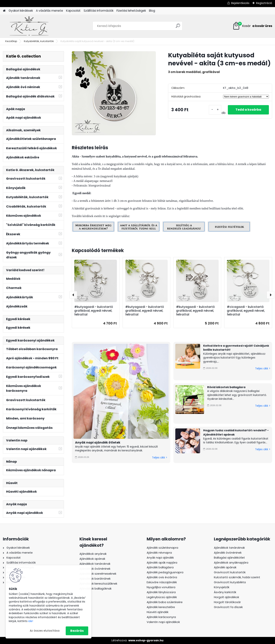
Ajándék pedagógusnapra (165, 572)
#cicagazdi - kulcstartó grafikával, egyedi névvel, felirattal (246, 311)
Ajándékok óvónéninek (95, 569)
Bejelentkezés (240, 3)
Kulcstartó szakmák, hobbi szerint (237, 577)
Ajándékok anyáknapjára (231, 563)
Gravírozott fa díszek (228, 607)
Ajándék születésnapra (162, 548)
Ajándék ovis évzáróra (162, 577)
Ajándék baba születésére (165, 602)
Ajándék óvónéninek (228, 553)
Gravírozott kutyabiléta (230, 582)
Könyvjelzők (222, 587)
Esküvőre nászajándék (162, 582)
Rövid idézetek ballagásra (226, 387)
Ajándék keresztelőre (161, 607)
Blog (152, 11)
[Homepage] (4, 11)
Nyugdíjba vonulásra (161, 587)
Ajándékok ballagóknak (95, 589)
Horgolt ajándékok (226, 597)
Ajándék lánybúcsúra (161, 592)
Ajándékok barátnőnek (95, 579)
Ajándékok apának (92, 559)
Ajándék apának (226, 567)
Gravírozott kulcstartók (230, 572)
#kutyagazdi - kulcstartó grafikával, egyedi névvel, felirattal (94, 311)
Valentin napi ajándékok (163, 622)
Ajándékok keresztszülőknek (98, 584)
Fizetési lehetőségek (131, 11)
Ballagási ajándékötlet (229, 558)
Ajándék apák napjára (162, 563)
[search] (178, 27)
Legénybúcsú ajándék (162, 597)
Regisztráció (264, 3)
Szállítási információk (99, 11)
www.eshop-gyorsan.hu (146, 640)
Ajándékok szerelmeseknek (98, 574)
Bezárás (77, 631)
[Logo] (29, 26)
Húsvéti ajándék (158, 612)
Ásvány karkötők (225, 592)
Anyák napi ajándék (160, 558)
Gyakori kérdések (21, 11)
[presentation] (73, 295)
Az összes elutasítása (45, 631)
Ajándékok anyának (93, 554)
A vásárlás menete (49, 11)
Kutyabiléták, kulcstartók (39, 41)
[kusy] (215, 110)
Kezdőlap (11, 41)
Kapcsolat (73, 11)
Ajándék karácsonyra (161, 617)
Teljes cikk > (160, 458)
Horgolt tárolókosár (227, 602)
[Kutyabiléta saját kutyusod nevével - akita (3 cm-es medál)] (114, 93)
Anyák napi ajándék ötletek (98, 442)
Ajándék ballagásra (160, 567)
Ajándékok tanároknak (95, 564)
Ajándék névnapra (159, 553)
